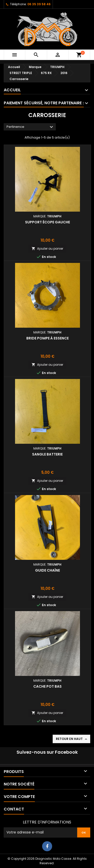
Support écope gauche (48, 222)
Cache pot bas (48, 686)
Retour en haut (72, 739)
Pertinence (30, 127)
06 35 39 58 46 (39, 4)
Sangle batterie (47, 454)
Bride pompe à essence (48, 338)
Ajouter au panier (47, 249)
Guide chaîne (48, 570)
